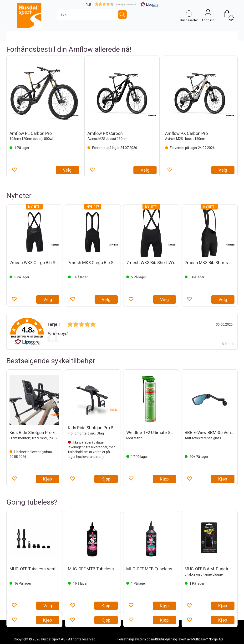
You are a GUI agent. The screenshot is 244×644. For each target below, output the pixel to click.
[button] (122, 4)
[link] (122, 332)
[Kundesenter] (189, 14)
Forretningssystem (132, 639)
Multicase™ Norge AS (207, 639)
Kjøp (48, 479)
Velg (67, 170)
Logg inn (208, 14)
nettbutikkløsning (164, 639)
